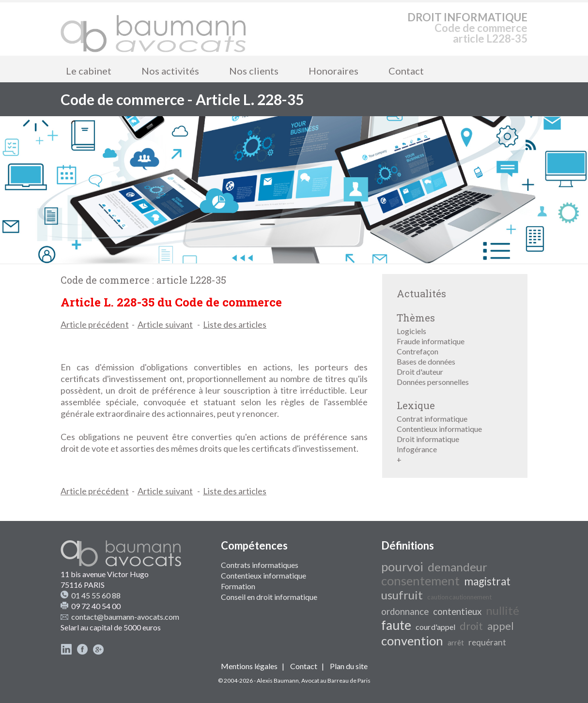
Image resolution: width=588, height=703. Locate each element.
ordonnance (405, 611)
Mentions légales (249, 666)
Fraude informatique (431, 341)
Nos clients (254, 71)
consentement (420, 581)
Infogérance (417, 449)
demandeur (457, 567)
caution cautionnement (459, 597)
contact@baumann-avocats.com (125, 617)
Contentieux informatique (439, 429)
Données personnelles (433, 382)
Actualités (421, 293)
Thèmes (416, 318)
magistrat (487, 581)
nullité (503, 610)
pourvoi (402, 566)
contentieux (457, 611)
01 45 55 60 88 (96, 595)
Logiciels (411, 331)
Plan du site (349, 666)
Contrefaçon (418, 351)
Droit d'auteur (420, 372)
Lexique (416, 405)
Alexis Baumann (278, 680)
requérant (487, 642)
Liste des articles (235, 324)
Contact (406, 71)
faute (396, 625)
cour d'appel (435, 627)
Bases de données (426, 361)
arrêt (456, 643)
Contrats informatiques (260, 565)
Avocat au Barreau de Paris (336, 680)
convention (412, 641)
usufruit (402, 595)
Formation (238, 586)
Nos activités (170, 71)
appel (501, 626)
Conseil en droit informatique (269, 597)
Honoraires (333, 71)
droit (471, 626)
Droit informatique (428, 439)
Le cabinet (89, 71)
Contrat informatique (432, 419)
